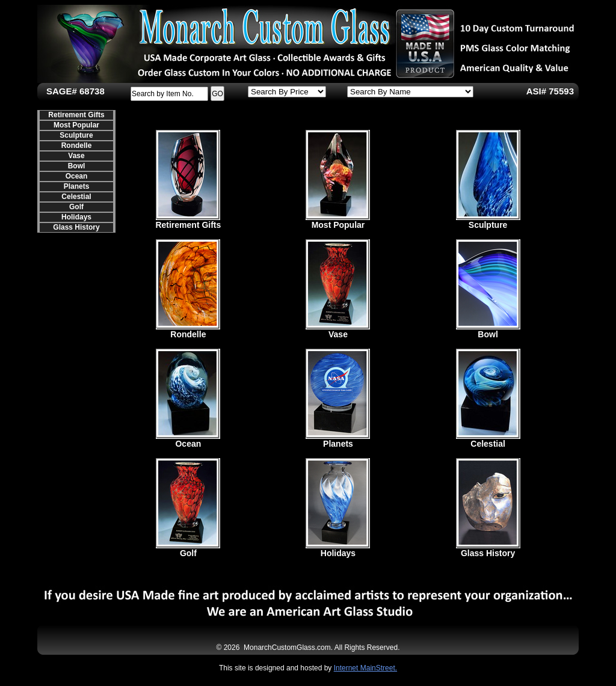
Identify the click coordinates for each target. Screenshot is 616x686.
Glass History (76, 227)
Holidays (76, 217)
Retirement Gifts (76, 115)
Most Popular (76, 125)
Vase (76, 156)
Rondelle (77, 145)
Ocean (77, 176)
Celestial (76, 197)
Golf (76, 207)
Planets (77, 186)
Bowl (77, 166)
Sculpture (76, 135)
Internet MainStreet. (365, 668)
